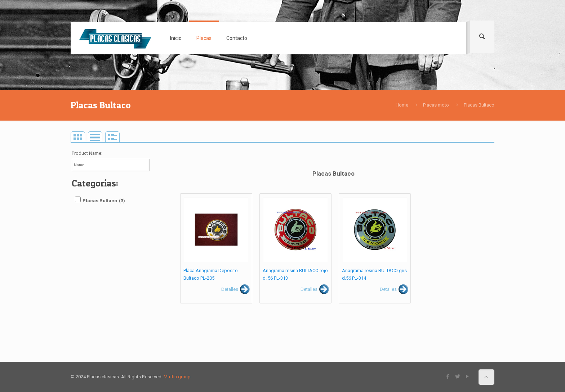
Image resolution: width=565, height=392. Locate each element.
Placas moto (436, 105)
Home (402, 105)
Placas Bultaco (479, 105)
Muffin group (177, 377)
